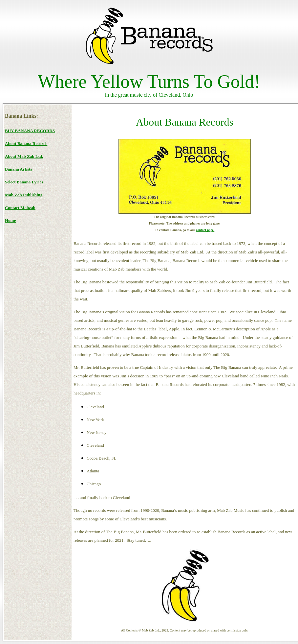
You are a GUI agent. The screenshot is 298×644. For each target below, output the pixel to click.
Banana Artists (19, 169)
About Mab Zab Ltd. (24, 156)
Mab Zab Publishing (24, 195)
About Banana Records (26, 143)
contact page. (205, 230)
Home (10, 220)
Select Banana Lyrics (24, 182)
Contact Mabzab (20, 208)
